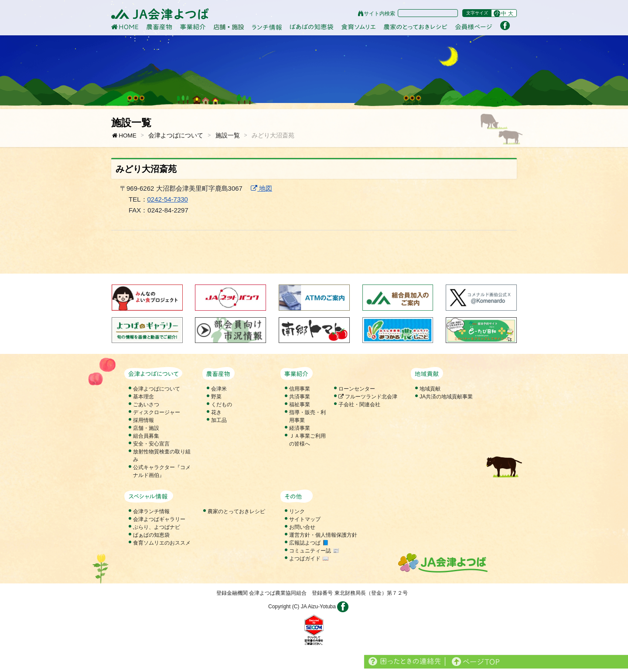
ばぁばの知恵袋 (151, 535)
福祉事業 (300, 405)
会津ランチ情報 (151, 511)
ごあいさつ (146, 405)
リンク (297, 511)
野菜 (216, 397)
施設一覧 (228, 135)
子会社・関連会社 (359, 405)
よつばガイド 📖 (309, 559)
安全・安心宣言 (151, 444)
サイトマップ (305, 519)
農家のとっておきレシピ (236, 511)
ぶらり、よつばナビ (157, 527)
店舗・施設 (146, 428)
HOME (124, 135)
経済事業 (300, 428)
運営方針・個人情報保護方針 (323, 535)
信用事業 (300, 389)
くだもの (222, 405)
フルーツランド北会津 (368, 397)
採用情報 (143, 420)
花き (216, 412)
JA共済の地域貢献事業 (446, 397)
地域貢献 (430, 389)
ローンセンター (357, 389)
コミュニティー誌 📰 (314, 551)
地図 (261, 188)
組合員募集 (146, 436)
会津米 (219, 389)
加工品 (219, 420)
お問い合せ (302, 527)
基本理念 (143, 397)
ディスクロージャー (157, 412)
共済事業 (300, 397)
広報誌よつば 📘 (309, 543)
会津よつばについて (176, 135)
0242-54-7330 (168, 199)
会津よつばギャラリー (159, 519)
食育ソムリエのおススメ (162, 543)
